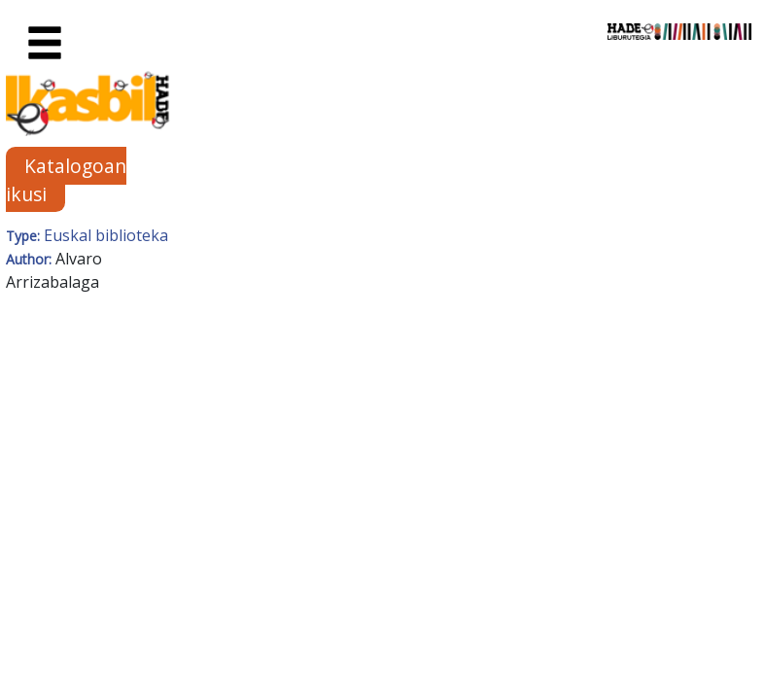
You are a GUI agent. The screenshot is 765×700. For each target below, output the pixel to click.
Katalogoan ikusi (66, 180)
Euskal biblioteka (106, 235)
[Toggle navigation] (45, 44)
